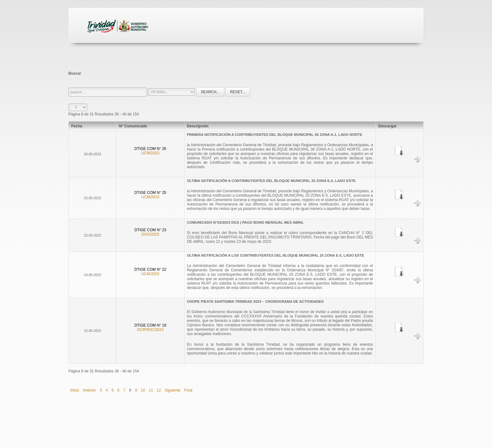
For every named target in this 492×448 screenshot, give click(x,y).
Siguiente (173, 390)
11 (151, 390)
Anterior (89, 390)
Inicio (75, 390)
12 (159, 390)
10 (143, 390)
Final (188, 390)
